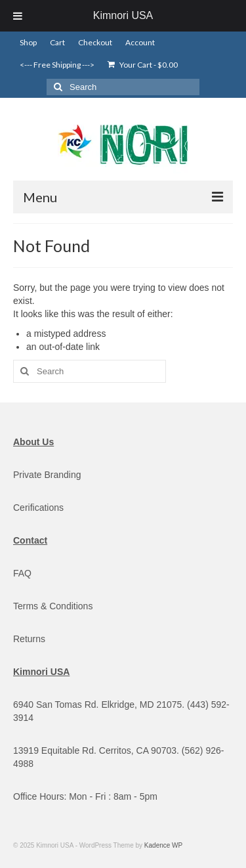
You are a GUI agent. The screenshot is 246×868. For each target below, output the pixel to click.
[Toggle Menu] (18, 16)
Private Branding (47, 475)
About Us (33, 442)
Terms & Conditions (53, 606)
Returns (29, 639)
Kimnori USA (123, 15)
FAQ (22, 573)
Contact (30, 540)
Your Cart (143, 65)
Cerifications (38, 508)
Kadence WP (163, 845)
